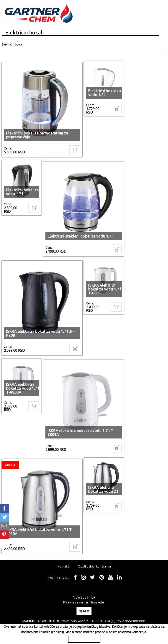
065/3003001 (135, 621)
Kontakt (63, 566)
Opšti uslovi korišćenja (94, 566)
